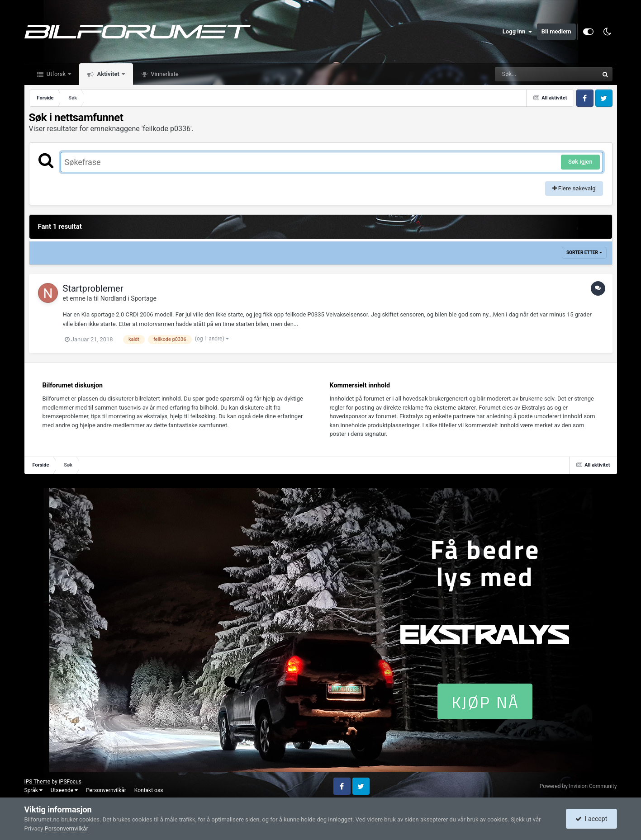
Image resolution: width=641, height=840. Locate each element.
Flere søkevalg (574, 188)
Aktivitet (108, 74)
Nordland (113, 298)
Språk (33, 790)
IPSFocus (70, 782)
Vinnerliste (164, 74)
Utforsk (56, 74)
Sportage (144, 298)
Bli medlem (556, 31)
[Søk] (525, 74)
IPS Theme (38, 782)
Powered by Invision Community (578, 786)
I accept (591, 819)
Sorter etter (584, 252)
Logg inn (518, 32)
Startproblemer (93, 288)
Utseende (64, 790)
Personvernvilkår (106, 790)
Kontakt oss (149, 790)
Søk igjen (580, 162)
